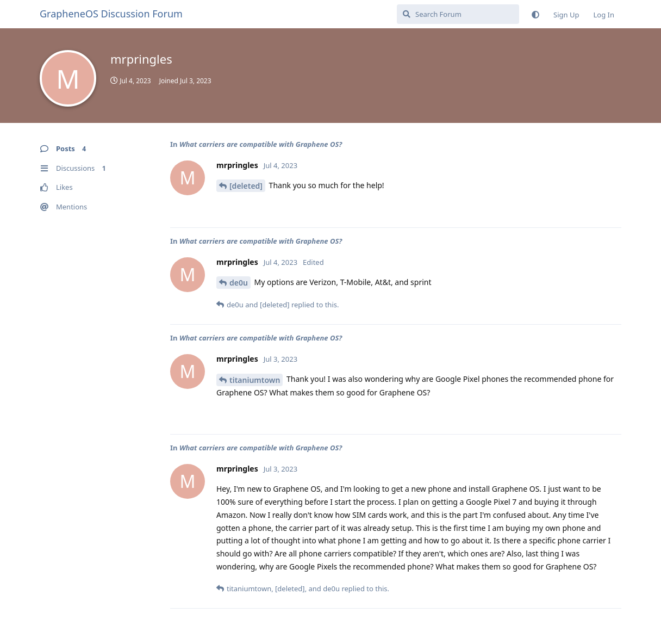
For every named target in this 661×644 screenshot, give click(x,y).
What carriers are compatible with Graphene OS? (261, 144)
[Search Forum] (458, 14)
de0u (239, 283)
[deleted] (246, 186)
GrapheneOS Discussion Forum (111, 14)
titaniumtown (255, 380)
